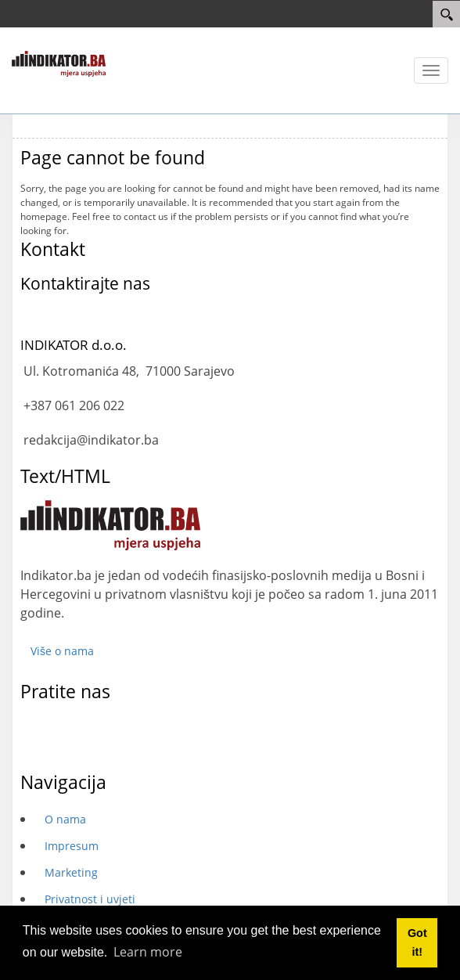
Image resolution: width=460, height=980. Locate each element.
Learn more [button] (148, 952)
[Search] (446, 14)
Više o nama (62, 651)
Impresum (72, 846)
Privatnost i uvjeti (90, 899)
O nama (65, 819)
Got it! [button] (417, 942)
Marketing (71, 872)
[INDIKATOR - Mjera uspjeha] (59, 63)
